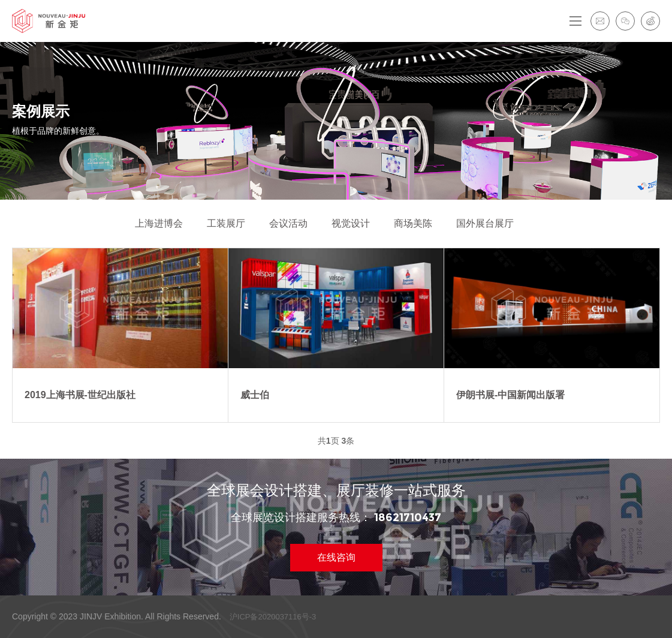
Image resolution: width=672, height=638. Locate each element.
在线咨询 (336, 557)
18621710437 (408, 517)
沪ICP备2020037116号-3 (273, 617)
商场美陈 (413, 223)
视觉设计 (351, 223)
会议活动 (288, 223)
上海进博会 (159, 223)
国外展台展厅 (485, 223)
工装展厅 (226, 223)
